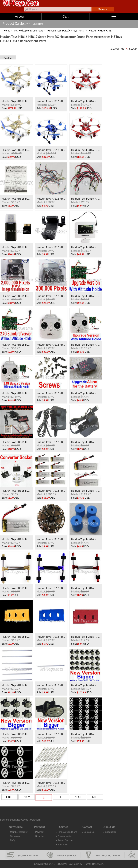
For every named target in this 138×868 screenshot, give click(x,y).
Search (103, 9)
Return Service (65, 840)
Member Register (19, 832)
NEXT (78, 797)
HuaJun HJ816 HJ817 (101, 31)
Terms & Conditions (67, 832)
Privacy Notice (65, 836)
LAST (95, 797)
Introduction (111, 832)
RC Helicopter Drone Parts (29, 31)
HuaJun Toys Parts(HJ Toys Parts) (66, 31)
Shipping (40, 836)
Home (7, 31)
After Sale (62, 844)
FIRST (10, 797)
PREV (27, 797)
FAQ (12, 840)
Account (21, 17)
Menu (125, 17)
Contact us (89, 832)
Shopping (15, 836)
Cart (66, 17)
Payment (40, 832)
